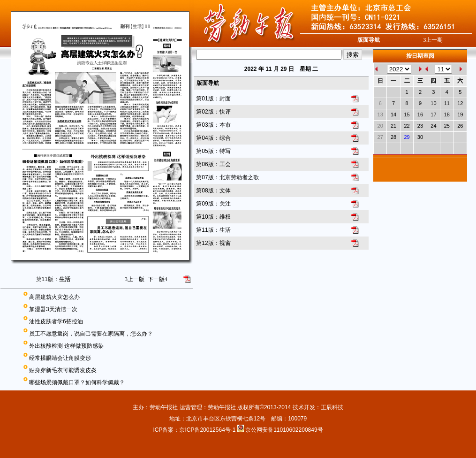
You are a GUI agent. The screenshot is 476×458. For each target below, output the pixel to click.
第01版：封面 (213, 99)
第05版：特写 (213, 151)
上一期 (433, 40)
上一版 (135, 279)
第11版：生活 (213, 230)
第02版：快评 (213, 112)
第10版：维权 (213, 217)
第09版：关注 (213, 204)
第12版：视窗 (213, 243)
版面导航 (369, 40)
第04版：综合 (213, 138)
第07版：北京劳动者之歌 (227, 177)
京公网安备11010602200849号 (284, 430)
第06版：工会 (213, 164)
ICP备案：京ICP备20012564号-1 (195, 430)
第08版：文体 (213, 191)
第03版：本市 (213, 125)
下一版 (158, 279)
